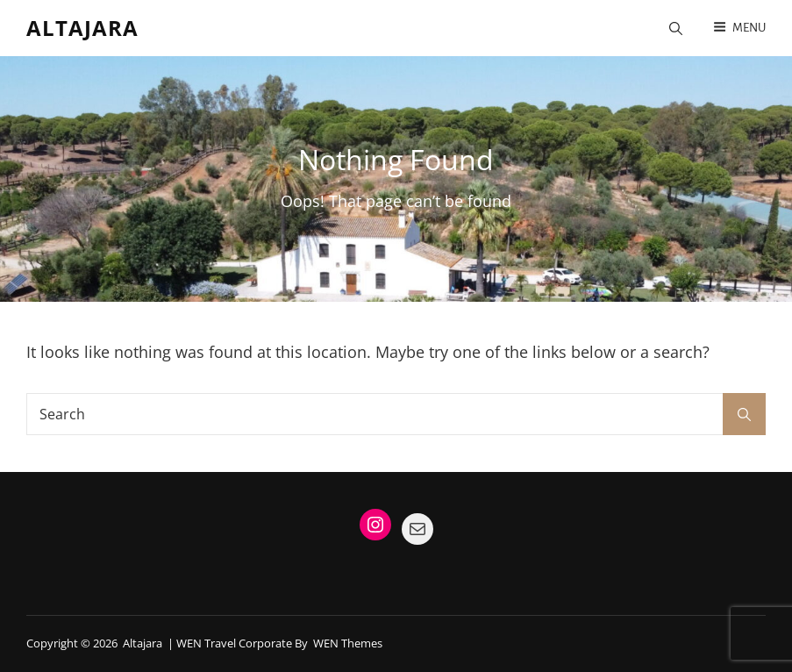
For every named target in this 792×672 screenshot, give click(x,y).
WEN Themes (348, 643)
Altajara (82, 28)
